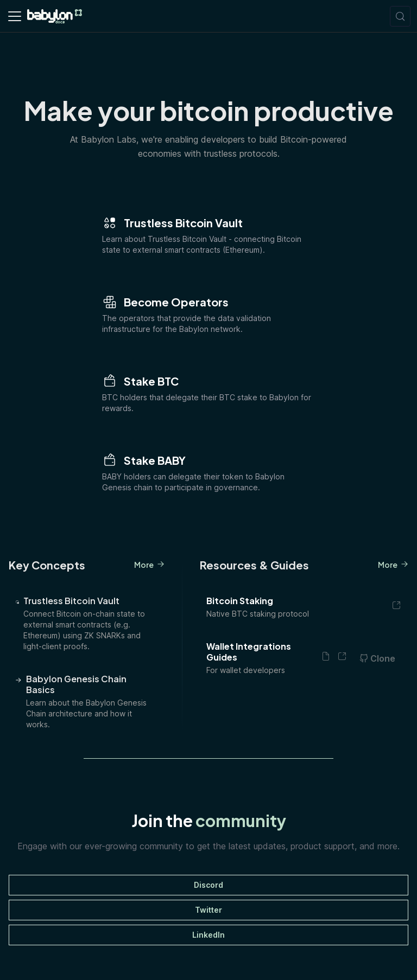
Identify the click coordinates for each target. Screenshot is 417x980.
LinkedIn (208, 935)
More (149, 565)
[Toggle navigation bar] (15, 16)
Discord (208, 885)
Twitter (208, 910)
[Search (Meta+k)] (400, 16)
